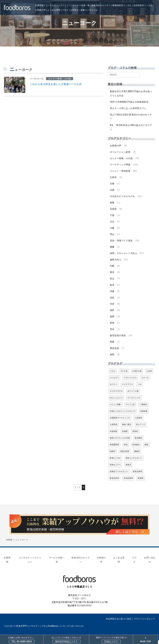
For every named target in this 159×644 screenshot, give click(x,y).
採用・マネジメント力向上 (124, 256)
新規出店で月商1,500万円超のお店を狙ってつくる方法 (131, 94)
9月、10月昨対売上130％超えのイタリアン (131, 128)
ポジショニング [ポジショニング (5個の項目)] (116, 402)
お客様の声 (40, 10)
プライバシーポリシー (144, 622)
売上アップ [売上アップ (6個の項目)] (141, 429)
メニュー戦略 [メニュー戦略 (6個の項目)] (115, 409)
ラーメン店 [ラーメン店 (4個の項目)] (130, 409)
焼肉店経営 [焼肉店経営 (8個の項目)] (125, 456)
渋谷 (112, 307)
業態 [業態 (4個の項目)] (146, 449)
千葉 (112, 217)
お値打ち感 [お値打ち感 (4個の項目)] (137, 375)
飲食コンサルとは (89, 10)
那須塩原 (115, 352)
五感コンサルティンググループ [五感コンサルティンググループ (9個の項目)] (123, 416)
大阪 (112, 230)
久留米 (114, 178)
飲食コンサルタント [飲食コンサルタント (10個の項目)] (134, 463)
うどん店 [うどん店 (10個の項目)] (124, 375)
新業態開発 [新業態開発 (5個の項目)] (114, 449)
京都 (112, 191)
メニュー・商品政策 (120, 172)
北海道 (114, 211)
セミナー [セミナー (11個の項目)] (114, 389)
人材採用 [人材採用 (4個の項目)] (138, 422)
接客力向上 (116, 262)
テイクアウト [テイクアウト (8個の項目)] (127, 389)
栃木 (112, 288)
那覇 (112, 346)
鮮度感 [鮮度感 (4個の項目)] (141, 483)
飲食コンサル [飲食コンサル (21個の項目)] (115, 463)
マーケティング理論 (120, 166)
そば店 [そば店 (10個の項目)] (149, 375)
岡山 (112, 236)
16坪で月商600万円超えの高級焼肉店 (129, 102)
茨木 (112, 333)
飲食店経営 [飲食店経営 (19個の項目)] (114, 483)
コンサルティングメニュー (58, 5)
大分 (112, 224)
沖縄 (112, 294)
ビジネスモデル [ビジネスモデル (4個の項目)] (116, 396)
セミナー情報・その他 (121, 159)
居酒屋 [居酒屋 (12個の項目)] (125, 436)
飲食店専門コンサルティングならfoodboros (37, 630)
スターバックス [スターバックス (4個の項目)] (130, 382)
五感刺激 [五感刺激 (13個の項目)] (144, 416)
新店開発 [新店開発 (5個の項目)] (138, 442)
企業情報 (39, 5)
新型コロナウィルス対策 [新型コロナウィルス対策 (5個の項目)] (120, 442)
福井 (112, 314)
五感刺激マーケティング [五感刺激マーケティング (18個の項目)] (120, 422)
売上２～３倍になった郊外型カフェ (128, 109)
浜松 (112, 301)
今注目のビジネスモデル (123, 198)
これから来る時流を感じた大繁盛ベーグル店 (56, 84)
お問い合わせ (150, 564)
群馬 (112, 327)
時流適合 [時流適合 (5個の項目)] (136, 449)
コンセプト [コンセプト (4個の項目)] (114, 382)
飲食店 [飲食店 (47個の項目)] (128, 469)
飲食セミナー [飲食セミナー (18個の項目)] (115, 469)
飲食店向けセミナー (101, 5)
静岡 (112, 359)
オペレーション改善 (120, 153)
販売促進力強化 (118, 340)
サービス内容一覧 (81, 5)
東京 (112, 275)
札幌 (112, 269)
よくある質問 (54, 10)
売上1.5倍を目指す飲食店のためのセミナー (131, 117)
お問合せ (75, 10)
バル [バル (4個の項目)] (140, 389)
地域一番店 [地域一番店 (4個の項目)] (127, 429)
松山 (112, 282)
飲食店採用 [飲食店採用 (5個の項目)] (137, 476)
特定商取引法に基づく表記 (119, 622)
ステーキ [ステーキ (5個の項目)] (145, 382)
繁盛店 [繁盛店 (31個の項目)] (137, 456)
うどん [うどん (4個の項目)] (113, 375)
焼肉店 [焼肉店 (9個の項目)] (113, 456)
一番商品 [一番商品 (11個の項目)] (143, 409)
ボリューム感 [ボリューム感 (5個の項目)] (133, 396)
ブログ (65, 10)
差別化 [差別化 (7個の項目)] (135, 436)
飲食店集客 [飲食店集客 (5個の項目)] (128, 483)
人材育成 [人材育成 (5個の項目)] (114, 429)
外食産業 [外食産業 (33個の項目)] (114, 436)
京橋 (112, 185)
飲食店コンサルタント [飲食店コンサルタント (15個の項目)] (119, 476)
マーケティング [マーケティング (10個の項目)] (134, 402)
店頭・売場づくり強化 (121, 243)
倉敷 (112, 204)
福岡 (112, 320)
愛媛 (112, 249)
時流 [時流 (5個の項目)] (126, 449)
